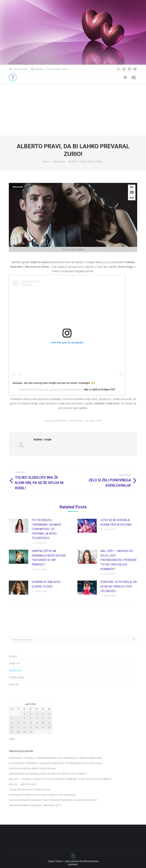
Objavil (76, 421)
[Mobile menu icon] (134, 77)
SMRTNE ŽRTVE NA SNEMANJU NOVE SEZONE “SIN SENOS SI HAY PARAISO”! (49, 558)
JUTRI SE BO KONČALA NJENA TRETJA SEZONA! (116, 522)
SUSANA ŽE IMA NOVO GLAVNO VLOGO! (46, 584)
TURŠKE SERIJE (16, 677)
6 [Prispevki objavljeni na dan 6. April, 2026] (12, 718)
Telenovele (18, 187)
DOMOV (13, 656)
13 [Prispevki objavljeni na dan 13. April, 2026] (12, 723)
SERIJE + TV (14, 663)
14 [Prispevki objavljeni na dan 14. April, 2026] (18, 723)
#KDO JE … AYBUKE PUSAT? (23, 784)
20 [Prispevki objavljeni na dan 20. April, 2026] (12, 727)
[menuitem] (73, 865)
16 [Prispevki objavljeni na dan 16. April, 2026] (31, 723)
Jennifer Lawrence (49, 389)
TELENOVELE (15, 670)
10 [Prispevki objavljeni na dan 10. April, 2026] (37, 718)
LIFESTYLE (14, 684)
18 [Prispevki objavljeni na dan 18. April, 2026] (43, 723)
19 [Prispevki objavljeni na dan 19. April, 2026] (49, 723)
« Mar (12, 739)
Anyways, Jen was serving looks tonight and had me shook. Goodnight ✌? (54, 383)
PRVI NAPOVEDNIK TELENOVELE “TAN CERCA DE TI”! (35, 805)
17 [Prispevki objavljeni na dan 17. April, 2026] (37, 723)
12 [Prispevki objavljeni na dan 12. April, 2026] (49, 718)
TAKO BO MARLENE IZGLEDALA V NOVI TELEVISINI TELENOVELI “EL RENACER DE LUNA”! (53, 800)
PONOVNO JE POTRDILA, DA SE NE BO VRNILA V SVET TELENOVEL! (118, 586)
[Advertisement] (73, 109)
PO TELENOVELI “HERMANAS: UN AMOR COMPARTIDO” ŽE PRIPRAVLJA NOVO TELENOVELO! (46, 529)
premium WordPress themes (84, 861)
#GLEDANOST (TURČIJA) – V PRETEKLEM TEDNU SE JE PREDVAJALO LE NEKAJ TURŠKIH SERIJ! (55, 758)
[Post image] (19, 526)
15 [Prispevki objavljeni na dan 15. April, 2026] (24, 723)
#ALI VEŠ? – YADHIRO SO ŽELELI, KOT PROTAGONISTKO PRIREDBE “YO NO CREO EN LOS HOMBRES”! (118, 560)
